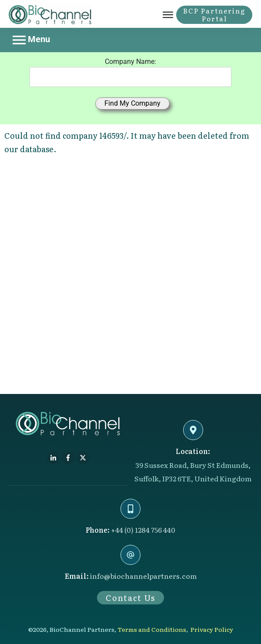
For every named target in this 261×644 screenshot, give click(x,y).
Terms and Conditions (152, 629)
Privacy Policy (212, 629)
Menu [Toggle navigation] (31, 40)
